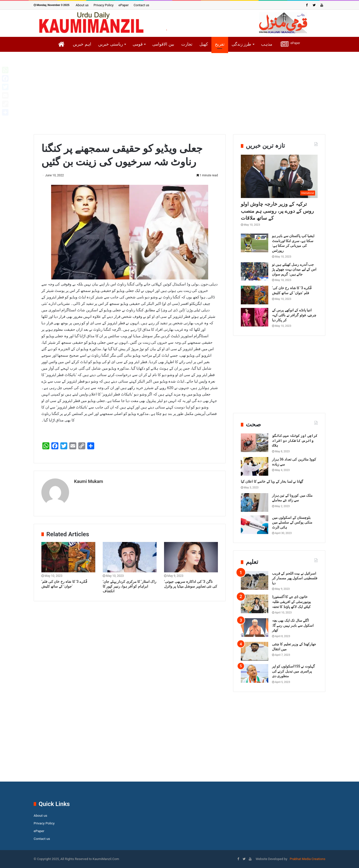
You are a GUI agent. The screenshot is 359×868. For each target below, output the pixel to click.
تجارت (187, 44)
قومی (138, 44)
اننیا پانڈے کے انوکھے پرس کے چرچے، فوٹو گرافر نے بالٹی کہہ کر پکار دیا (294, 315)
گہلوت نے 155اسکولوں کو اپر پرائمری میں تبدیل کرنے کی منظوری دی (293, 671)
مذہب (267, 44)
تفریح (220, 44)
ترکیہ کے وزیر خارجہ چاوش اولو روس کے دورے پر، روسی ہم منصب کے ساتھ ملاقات (277, 211)
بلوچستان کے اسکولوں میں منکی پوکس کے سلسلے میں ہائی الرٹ (292, 522)
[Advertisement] (179, 97)
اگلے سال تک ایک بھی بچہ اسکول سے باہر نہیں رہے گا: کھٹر (293, 625)
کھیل (204, 44)
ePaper (124, 5)
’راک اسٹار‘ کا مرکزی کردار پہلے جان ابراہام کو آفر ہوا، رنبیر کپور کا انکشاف (130, 584)
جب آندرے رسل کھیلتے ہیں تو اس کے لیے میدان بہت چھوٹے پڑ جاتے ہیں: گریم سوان (294, 269)
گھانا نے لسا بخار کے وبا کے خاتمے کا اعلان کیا (272, 481)
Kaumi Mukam (89, 481)
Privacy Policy (103, 5)
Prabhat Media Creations (307, 859)
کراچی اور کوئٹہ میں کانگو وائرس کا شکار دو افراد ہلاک (295, 440)
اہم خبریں (82, 44)
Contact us (141, 5)
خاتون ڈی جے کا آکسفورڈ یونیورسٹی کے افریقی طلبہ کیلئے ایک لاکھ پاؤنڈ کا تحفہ (291, 602)
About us (82, 5)
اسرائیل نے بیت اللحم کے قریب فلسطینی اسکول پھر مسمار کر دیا (295, 578)
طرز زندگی (242, 44)
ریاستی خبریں (111, 44)
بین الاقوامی (163, 44)
